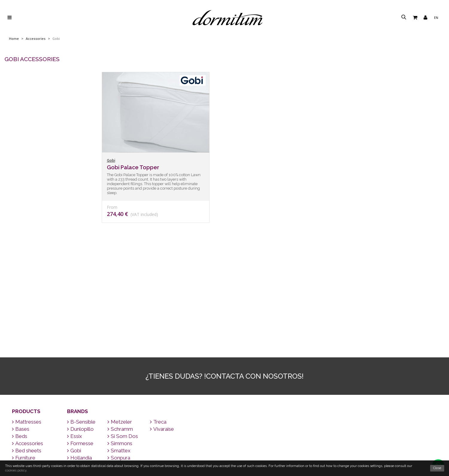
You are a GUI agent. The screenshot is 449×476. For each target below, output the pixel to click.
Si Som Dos (123, 338)
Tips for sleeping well (225, 434)
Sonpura (119, 359)
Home (14, 38)
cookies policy (16, 470)
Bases (21, 330)
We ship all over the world (224, 411)
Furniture (24, 359)
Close (437, 468)
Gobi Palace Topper (133, 167)
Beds (20, 338)
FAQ (225, 441)
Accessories (36, 38)
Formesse (80, 345)
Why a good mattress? (225, 449)
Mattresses (27, 323)
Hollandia (79, 359)
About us (225, 456)
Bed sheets (27, 352)
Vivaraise (162, 330)
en (436, 18)
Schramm (120, 330)
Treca (158, 323)
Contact (224, 418)
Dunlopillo (80, 330)
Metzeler (120, 323)
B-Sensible (81, 323)
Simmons (120, 345)
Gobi (74, 352)
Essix (75, 338)
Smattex (119, 352)
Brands (78, 313)
